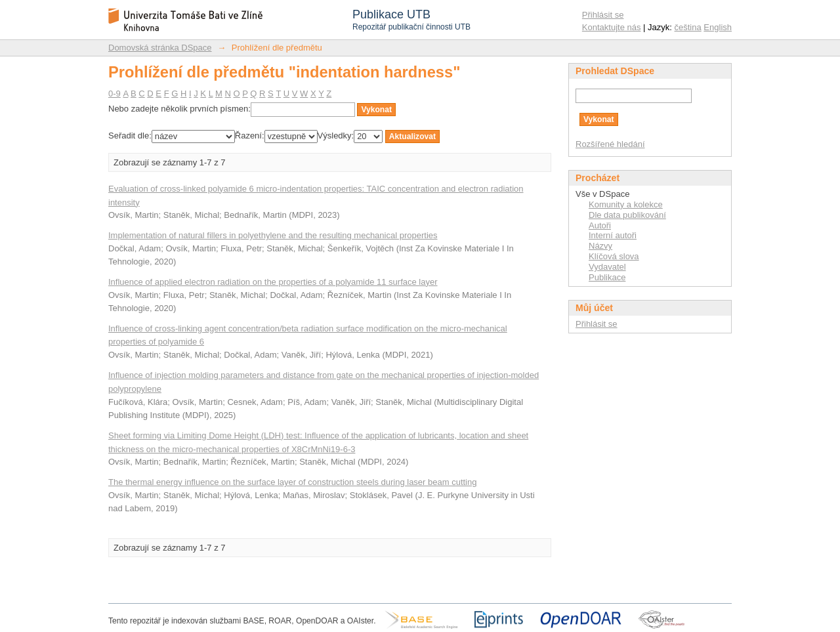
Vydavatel (607, 267)
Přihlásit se (603, 15)
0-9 (115, 94)
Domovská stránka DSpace (160, 48)
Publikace (607, 277)
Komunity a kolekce (626, 204)
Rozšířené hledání (610, 144)
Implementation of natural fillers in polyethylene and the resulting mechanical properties (273, 235)
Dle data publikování (627, 215)
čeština (688, 27)
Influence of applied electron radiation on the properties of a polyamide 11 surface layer (273, 282)
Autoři (600, 225)
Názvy (600, 246)
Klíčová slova (614, 256)
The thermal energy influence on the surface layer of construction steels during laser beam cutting (292, 482)
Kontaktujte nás (612, 27)
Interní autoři (613, 235)
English (718, 27)
